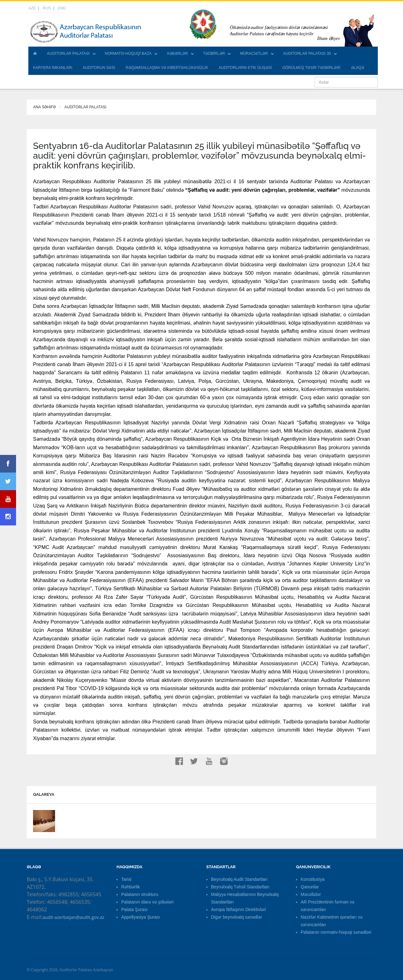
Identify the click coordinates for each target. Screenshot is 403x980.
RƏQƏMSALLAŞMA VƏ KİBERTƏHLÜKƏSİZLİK (167, 68)
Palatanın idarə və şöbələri (147, 902)
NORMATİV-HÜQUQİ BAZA (128, 54)
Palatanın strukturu (140, 894)
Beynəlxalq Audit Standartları (239, 879)
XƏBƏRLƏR (177, 54)
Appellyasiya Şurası (141, 917)
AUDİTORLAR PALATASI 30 (307, 54)
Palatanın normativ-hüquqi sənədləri (336, 932)
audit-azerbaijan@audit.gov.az (73, 917)
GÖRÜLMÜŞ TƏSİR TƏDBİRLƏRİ (312, 68)
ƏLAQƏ (358, 68)
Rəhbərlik (131, 887)
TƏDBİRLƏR (214, 54)
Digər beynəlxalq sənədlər (236, 917)
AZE (32, 8)
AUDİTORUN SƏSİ (99, 68)
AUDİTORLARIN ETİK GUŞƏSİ (245, 68)
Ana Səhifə (44, 107)
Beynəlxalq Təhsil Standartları (240, 887)
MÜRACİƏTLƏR (254, 54)
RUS (47, 8)
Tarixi (126, 879)
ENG (62, 8)
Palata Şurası (134, 909)
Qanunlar (310, 887)
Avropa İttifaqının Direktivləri (238, 909)
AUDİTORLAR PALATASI (68, 54)
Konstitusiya (312, 879)
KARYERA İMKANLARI (53, 68)
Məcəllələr (311, 894)
